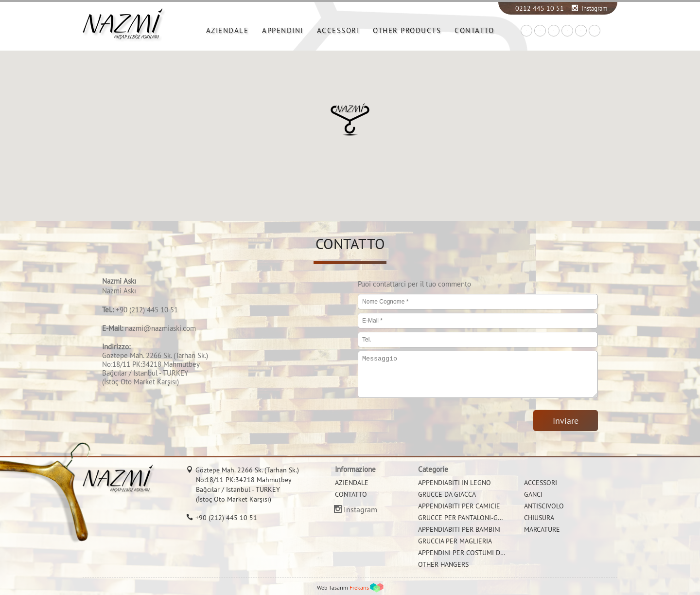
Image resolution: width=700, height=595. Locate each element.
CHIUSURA (539, 518)
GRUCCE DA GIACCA (447, 494)
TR (526, 31)
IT (595, 31)
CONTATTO (474, 30)
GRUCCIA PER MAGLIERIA (455, 541)
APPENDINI (283, 30)
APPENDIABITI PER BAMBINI (459, 529)
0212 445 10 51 (540, 8)
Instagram (595, 8)
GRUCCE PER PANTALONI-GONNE (467, 518)
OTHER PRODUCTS (407, 30)
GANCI (533, 494)
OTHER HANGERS (443, 564)
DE (554, 31)
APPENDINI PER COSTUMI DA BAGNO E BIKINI (486, 553)
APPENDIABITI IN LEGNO (455, 483)
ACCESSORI (338, 30)
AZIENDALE (227, 30)
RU (581, 31)
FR (567, 31)
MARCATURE (542, 529)
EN (540, 31)
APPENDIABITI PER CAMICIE (459, 506)
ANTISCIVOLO (544, 506)
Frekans (359, 587)
